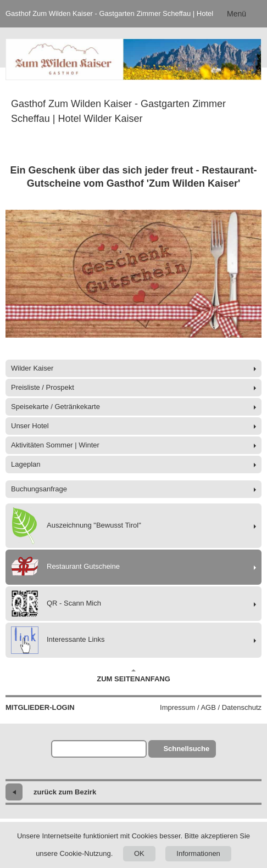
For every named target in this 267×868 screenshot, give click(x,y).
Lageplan (26, 464)
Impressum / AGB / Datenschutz (211, 707)
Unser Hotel (30, 426)
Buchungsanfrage (39, 489)
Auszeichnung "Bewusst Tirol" (76, 526)
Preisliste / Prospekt (43, 387)
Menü (237, 14)
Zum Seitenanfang (133, 676)
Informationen (198, 853)
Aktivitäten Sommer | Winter (55, 445)
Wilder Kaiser (32, 368)
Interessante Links (58, 640)
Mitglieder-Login (40, 707)
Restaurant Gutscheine (65, 567)
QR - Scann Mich (56, 604)
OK (139, 853)
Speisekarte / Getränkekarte (55, 407)
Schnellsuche (186, 749)
